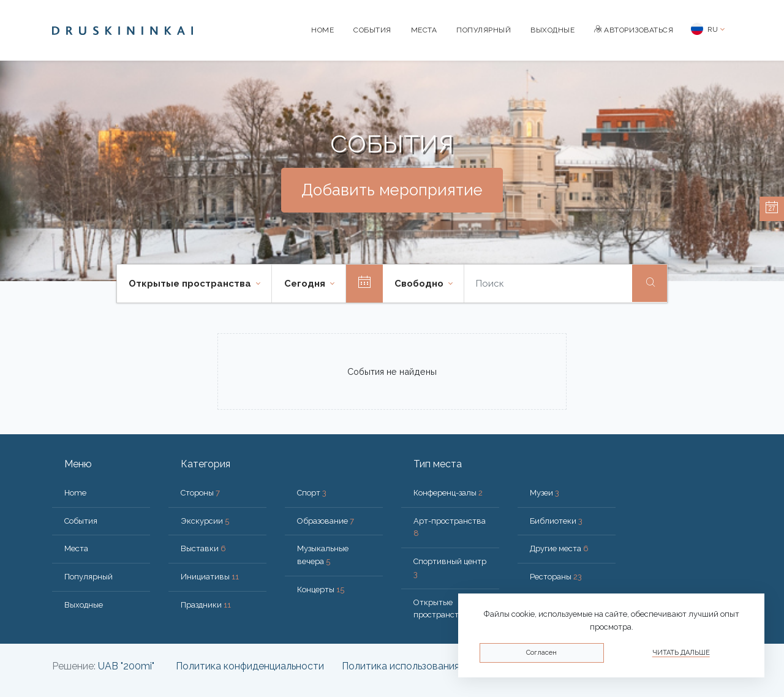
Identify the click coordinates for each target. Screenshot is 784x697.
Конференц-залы (448, 493)
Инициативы (210, 577)
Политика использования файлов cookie (435, 666)
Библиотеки (556, 521)
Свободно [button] (420, 284)
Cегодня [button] (306, 284)
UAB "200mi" (126, 666)
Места (424, 30)
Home (322, 30)
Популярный (484, 30)
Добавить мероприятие (392, 190)
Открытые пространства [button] (191, 284)
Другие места (559, 548)
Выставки (203, 548)
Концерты (321, 590)
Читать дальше (681, 653)
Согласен (541, 653)
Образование (326, 521)
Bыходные (552, 30)
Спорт (312, 493)
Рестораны (556, 577)
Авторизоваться (634, 30)
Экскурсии (205, 521)
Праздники (206, 605)
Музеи (545, 493)
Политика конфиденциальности (250, 666)
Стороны (200, 493)
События (372, 30)
